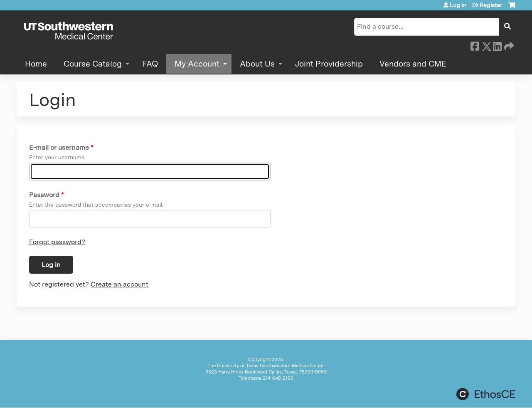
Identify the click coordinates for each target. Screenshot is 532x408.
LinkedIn (497, 45)
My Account (197, 64)
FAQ (150, 64)
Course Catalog (93, 64)
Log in (458, 5)
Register (491, 5)
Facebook (475, 45)
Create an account (119, 284)
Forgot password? (57, 242)
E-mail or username (59, 147)
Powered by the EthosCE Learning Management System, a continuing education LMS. (486, 394)
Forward (508, 45)
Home (36, 64)
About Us (257, 64)
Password (44, 195)
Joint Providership (329, 64)
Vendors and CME (413, 64)
